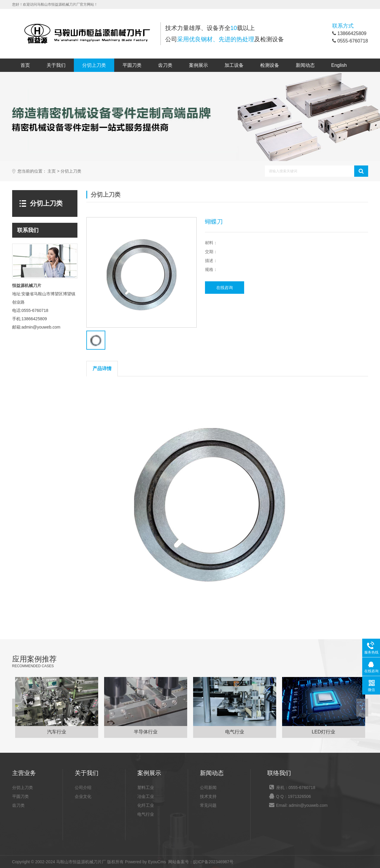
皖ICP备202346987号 (213, 862)
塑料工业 (146, 787)
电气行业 (146, 814)
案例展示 (198, 65)
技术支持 (208, 796)
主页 (52, 171)
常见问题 (208, 805)
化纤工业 (146, 805)
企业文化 (83, 796)
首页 (25, 65)
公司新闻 (208, 787)
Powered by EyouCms (145, 862)
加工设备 (234, 65)
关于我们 (56, 65)
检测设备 (270, 65)
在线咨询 (225, 288)
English (339, 65)
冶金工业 (146, 796)
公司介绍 (83, 787)
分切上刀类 (94, 65)
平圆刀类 (132, 65)
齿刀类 (165, 65)
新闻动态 (305, 65)
